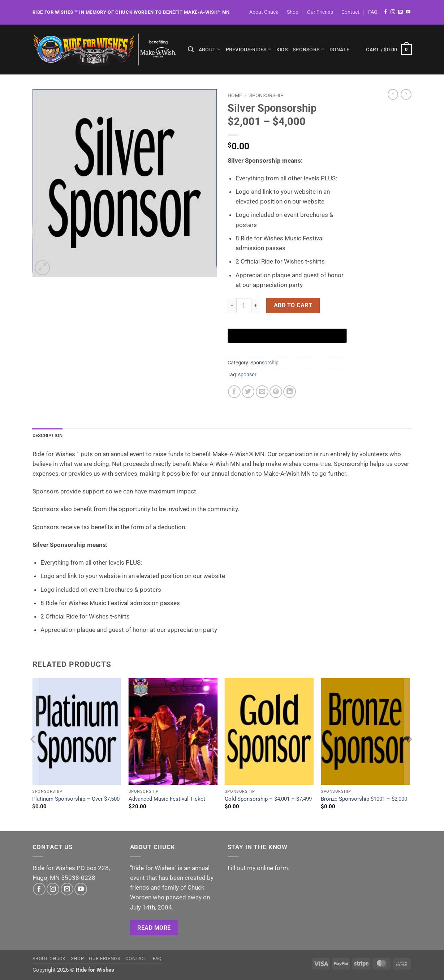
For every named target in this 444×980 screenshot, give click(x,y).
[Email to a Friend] (262, 392)
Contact (350, 12)
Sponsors (309, 49)
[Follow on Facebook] (386, 12)
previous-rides (249, 49)
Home (235, 96)
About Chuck (264, 12)
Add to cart (293, 305)
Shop (293, 12)
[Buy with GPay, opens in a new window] (287, 336)
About (210, 49)
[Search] (191, 50)
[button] (389, 50)
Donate (340, 50)
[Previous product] (406, 94)
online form (272, 868)
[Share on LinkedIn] (290, 392)
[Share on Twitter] (248, 392)
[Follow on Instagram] (393, 12)
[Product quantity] (244, 306)
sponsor (247, 375)
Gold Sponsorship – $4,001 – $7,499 (268, 799)
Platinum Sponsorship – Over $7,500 (76, 799)
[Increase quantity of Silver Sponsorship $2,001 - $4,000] (256, 306)
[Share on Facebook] (234, 392)
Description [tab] (49, 436)
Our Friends (320, 12)
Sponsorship (266, 96)
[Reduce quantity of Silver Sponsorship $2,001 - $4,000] (232, 306)
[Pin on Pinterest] (276, 392)
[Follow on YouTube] (408, 12)
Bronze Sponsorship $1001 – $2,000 (364, 799)
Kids (282, 50)
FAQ (373, 12)
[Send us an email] (400, 12)
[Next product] (393, 94)
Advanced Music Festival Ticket (167, 799)
